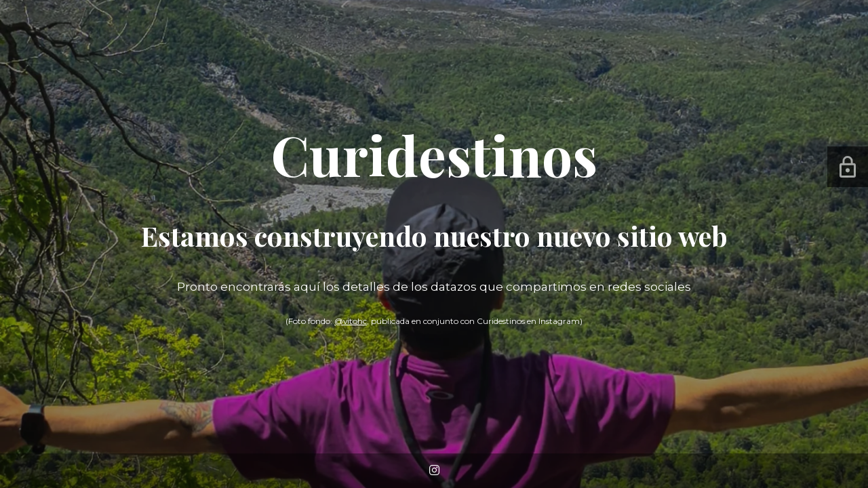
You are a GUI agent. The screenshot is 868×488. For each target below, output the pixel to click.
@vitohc (351, 321)
